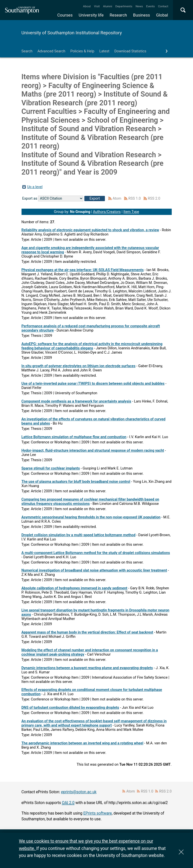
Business (142, 15)
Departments (124, 6)
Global (162, 15)
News (139, 6)
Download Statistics (130, 51)
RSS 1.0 (135, 199)
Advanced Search (51, 51)
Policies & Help (82, 51)
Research (118, 15)
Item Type (131, 212)
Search (27, 51)
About (87, 6)
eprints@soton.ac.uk (79, 792)
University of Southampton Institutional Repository (72, 33)
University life (91, 15)
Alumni (107, 6)
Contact (163, 6)
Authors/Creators (107, 212)
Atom (117, 199)
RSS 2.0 (154, 199)
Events (151, 6)
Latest (104, 51)
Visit (97, 6)
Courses (65, 15)
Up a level (35, 187)
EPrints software (98, 813)
